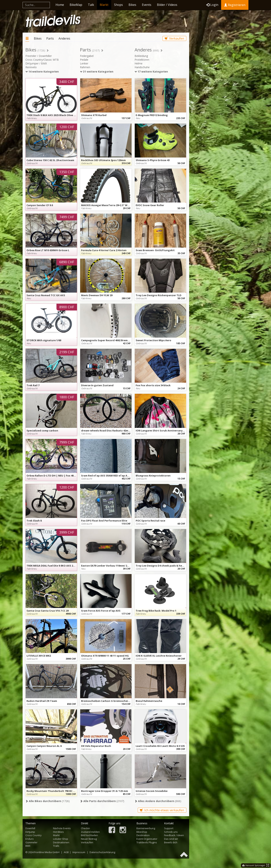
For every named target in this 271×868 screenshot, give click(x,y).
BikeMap (76, 5)
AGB (66, 852)
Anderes (64, 38)
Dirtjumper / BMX (36, 63)
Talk (91, 5)
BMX (28, 846)
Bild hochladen (89, 835)
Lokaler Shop (61, 839)
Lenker (84, 63)
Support (169, 828)
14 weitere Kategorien (42, 72)
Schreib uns (171, 832)
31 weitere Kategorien (97, 72)
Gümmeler (31, 842)
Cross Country (33, 835)
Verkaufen (174, 38)
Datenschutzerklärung (102, 852)
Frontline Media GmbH (47, 852)
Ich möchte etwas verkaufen (162, 810)
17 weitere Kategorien (151, 72)
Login (212, 5)
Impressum (79, 852)
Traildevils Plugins (147, 842)
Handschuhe (142, 67)
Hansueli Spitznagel (254, 865)
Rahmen (85, 67)
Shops (118, 5)
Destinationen (61, 842)
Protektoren (142, 60)
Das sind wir (171, 839)
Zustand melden (90, 832)
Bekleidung (141, 56)
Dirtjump (30, 832)
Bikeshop (142, 832)
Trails (56, 846)
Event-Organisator (147, 839)
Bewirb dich (171, 842)
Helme (139, 63)
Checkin (85, 828)
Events (147, 5)
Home (60, 5)
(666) (158, 801)
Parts (50, 38)
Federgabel (87, 56)
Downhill (30, 828)
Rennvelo (31, 67)
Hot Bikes (58, 832)
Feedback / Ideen (174, 835)
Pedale (84, 60)
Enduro (30, 839)
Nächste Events (62, 828)
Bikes (132, 5)
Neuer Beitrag (89, 839)
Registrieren (235, 5)
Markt (104, 5)
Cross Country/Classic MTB (42, 60)
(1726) (48, 801)
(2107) (102, 801)
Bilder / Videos (167, 5)
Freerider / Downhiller (39, 56)
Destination (143, 835)
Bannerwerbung (146, 828)
